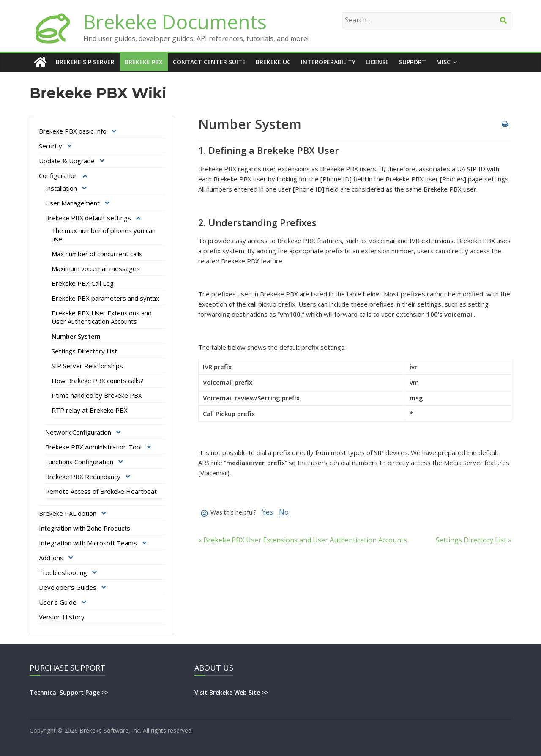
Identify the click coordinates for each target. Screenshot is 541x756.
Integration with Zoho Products (85, 528)
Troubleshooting (63, 572)
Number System (76, 336)
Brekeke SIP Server (85, 62)
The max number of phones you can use (104, 235)
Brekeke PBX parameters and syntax (105, 298)
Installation (61, 188)
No (284, 512)
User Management (72, 203)
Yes (268, 512)
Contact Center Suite (209, 62)
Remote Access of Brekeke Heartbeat (101, 491)
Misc (443, 62)
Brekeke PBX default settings (88, 218)
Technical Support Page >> (69, 692)
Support (413, 62)
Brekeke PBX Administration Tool (93, 447)
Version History (62, 617)
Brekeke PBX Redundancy (83, 477)
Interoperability (328, 62)
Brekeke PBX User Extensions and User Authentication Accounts (102, 317)
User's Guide (58, 602)
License (377, 62)
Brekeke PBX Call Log (83, 283)
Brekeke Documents (175, 22)
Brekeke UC (273, 62)
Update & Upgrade (67, 161)
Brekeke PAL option (68, 513)
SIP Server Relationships (87, 366)
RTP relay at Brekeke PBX (90, 410)
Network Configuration (78, 432)
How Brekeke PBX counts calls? (97, 381)
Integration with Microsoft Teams (88, 543)
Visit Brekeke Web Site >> (231, 692)
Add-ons (51, 558)
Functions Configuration (79, 462)
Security (51, 146)
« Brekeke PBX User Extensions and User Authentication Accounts (303, 540)
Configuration (58, 175)
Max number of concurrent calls (97, 254)
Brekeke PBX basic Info (73, 131)
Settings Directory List (84, 351)
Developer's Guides (68, 587)
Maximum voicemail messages (96, 268)
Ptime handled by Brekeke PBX (97, 395)
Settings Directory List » (474, 540)
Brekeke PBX (144, 62)
